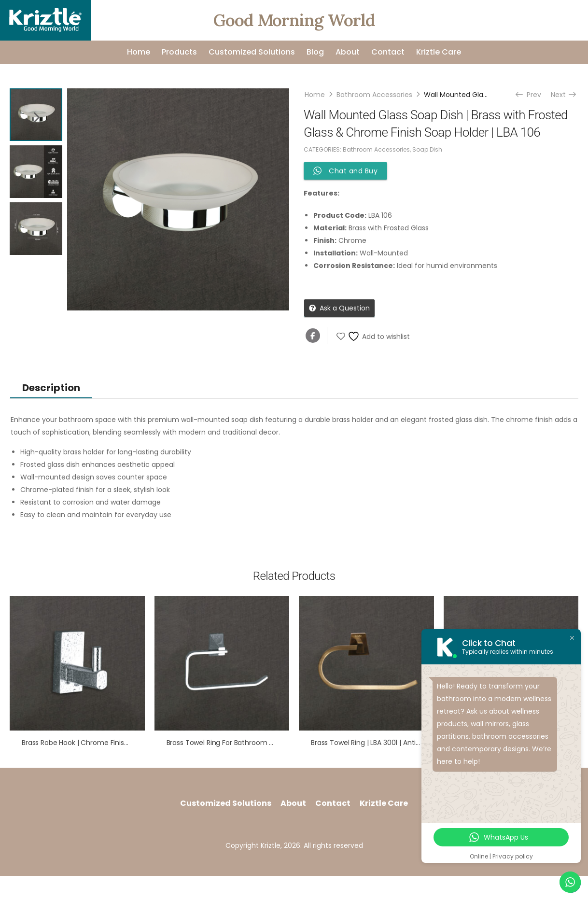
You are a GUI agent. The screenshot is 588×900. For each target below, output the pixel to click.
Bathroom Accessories (374, 95)
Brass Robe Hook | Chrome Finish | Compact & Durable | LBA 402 (127, 743)
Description (51, 388)
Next (563, 95)
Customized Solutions (252, 52)
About (348, 52)
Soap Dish (427, 149)
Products (179, 52)
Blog (315, 52)
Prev (529, 95)
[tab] (51, 387)
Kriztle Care (439, 52)
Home (139, 52)
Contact (388, 52)
